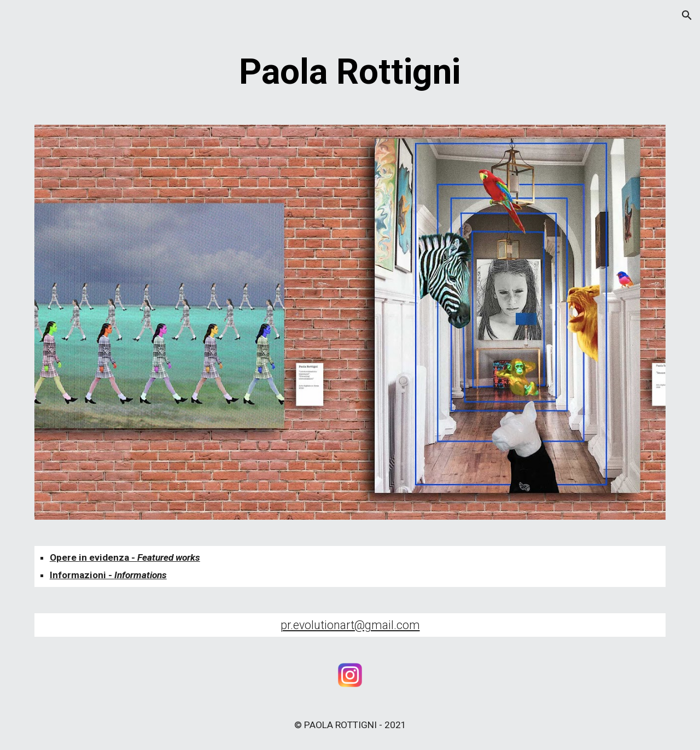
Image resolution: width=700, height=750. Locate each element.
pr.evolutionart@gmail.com (350, 625)
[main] (350, 72)
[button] (687, 15)
